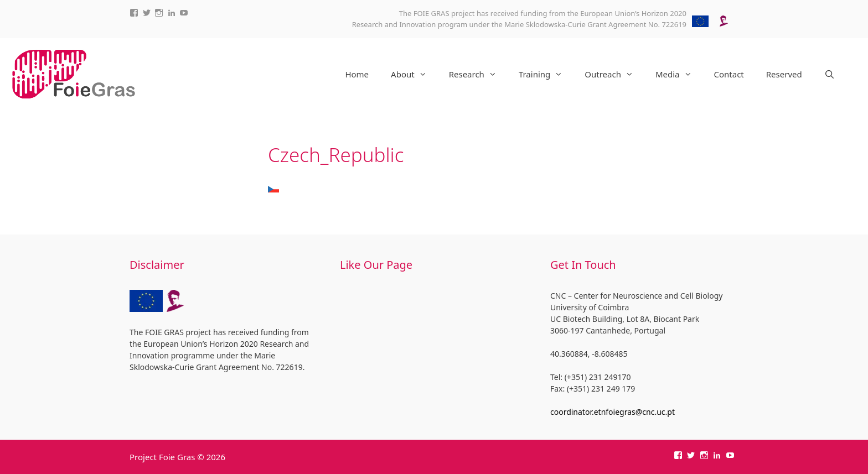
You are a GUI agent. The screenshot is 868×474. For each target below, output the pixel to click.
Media (679, 74)
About (414, 74)
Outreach (614, 74)
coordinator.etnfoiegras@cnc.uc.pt (613, 412)
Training (546, 74)
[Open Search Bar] (830, 74)
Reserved (784, 74)
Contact (729, 74)
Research (478, 74)
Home (357, 74)
